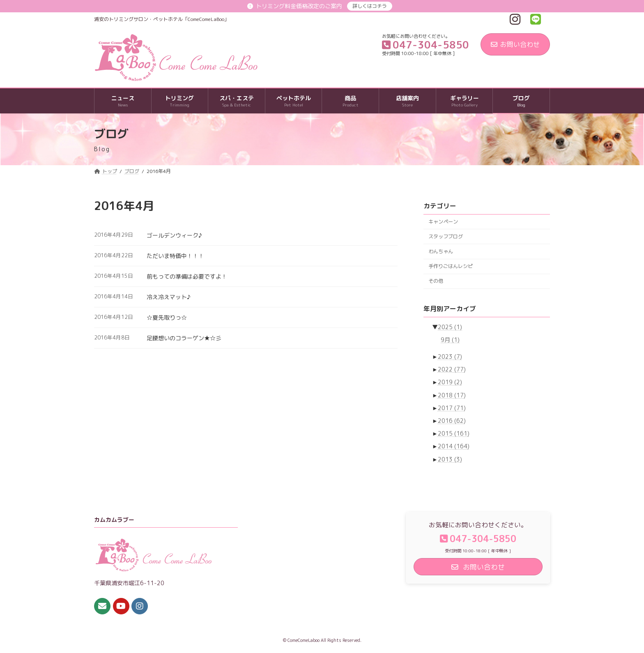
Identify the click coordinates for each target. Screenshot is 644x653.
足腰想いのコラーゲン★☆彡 (184, 338)
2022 (452, 369)
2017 (452, 408)
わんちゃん (441, 251)
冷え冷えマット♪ (169, 297)
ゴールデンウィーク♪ (174, 235)
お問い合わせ (515, 44)
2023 (450, 356)
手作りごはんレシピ (451, 266)
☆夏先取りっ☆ (167, 317)
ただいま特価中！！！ (175, 256)
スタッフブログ (446, 237)
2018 (452, 395)
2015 (454, 433)
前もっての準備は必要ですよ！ (187, 276)
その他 (436, 281)
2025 (450, 327)
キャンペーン (443, 222)
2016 (452, 421)
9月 (450, 340)
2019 (450, 382)
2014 (454, 446)
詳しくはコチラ (370, 6)
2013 (450, 459)
